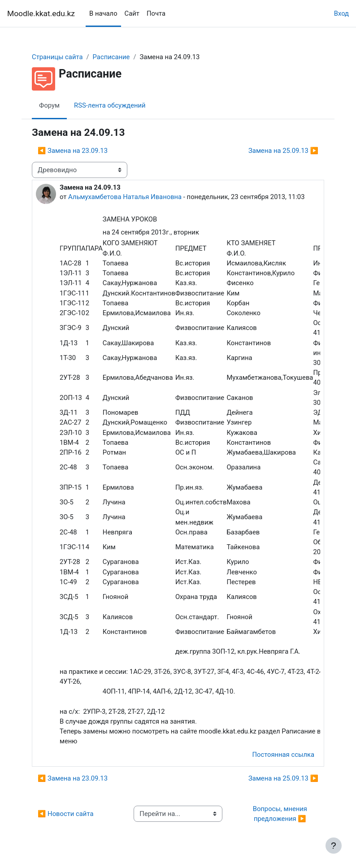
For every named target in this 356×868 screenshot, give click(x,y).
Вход (341, 13)
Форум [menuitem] (49, 105)
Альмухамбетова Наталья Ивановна (125, 197)
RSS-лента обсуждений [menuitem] (110, 105)
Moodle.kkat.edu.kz (41, 13)
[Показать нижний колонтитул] (334, 846)
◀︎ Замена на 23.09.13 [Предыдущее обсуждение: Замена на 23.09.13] (73, 151)
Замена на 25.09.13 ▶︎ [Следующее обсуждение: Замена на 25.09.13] (283, 151)
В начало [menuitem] (103, 13)
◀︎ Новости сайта (65, 814)
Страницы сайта (57, 57)
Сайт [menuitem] (132, 13)
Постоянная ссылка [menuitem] (283, 755)
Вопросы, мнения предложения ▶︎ (281, 814)
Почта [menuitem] (156, 13)
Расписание (111, 57)
